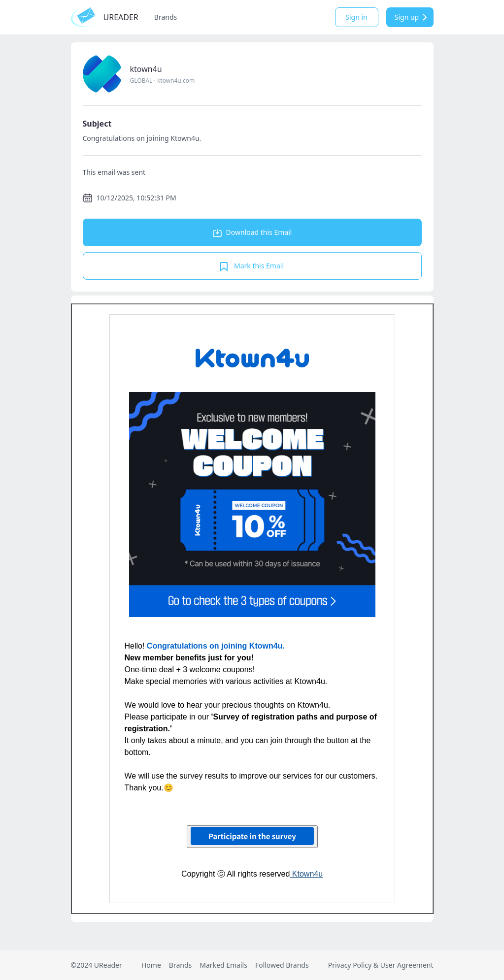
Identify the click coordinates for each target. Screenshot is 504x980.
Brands (166, 17)
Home (151, 965)
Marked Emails (223, 965)
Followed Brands (282, 965)
